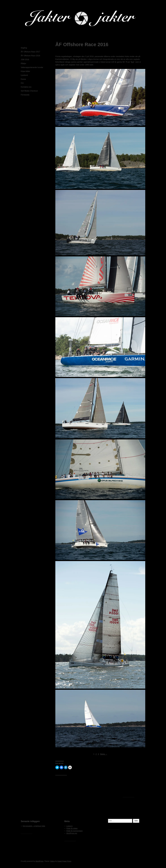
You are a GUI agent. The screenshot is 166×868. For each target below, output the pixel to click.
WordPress (39, 861)
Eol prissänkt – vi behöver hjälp (34, 826)
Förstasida (25, 95)
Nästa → (104, 754)
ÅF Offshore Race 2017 (30, 52)
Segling (24, 48)
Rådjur (23, 63)
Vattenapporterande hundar (32, 67)
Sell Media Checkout (29, 91)
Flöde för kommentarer (75, 831)
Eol (132, 62)
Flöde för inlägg (72, 828)
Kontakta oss (26, 87)
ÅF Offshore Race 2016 (30, 56)
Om (22, 83)
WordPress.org (72, 833)
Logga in (70, 826)
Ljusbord (24, 75)
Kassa (23, 79)
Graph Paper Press (64, 861)
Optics (53, 861)
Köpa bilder (25, 71)
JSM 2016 (25, 60)
